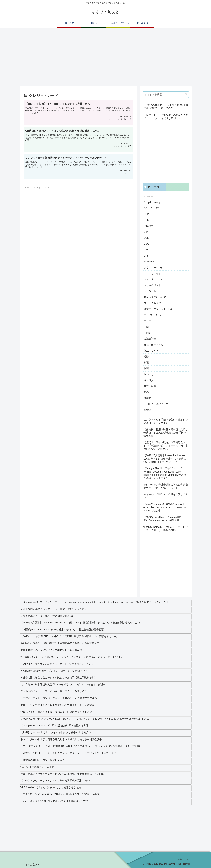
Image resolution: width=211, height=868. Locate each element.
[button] (186, 94)
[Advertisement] (102, 58)
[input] (166, 95)
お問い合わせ (183, 859)
